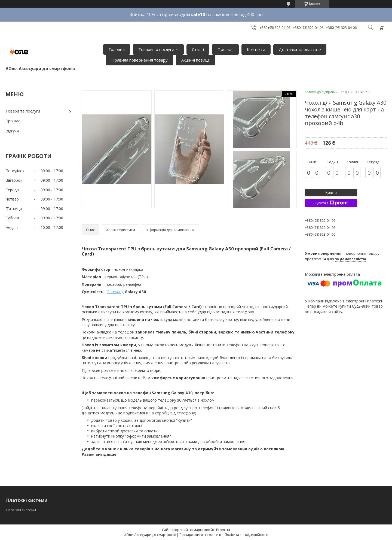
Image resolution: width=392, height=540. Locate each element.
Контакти (256, 49)
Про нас (225, 49)
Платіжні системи (21, 510)
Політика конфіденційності (246, 535)
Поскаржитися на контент (200, 535)
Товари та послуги (156, 49)
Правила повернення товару (140, 60)
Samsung (115, 292)
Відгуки (12, 131)
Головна (117, 49)
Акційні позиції (196, 60)
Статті (198, 49)
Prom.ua (223, 530)
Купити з (331, 203)
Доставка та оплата (298, 49)
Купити (331, 192)
